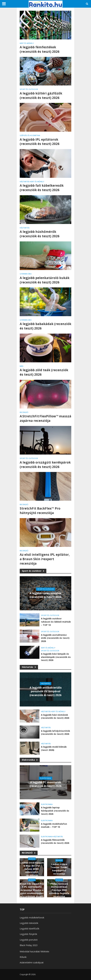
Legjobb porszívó (29, 940)
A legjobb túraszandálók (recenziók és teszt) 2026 (45, 595)
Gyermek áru (26, 274)
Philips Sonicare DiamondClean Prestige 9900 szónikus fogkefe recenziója (59, 890)
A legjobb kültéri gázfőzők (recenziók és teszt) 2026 (41, 95)
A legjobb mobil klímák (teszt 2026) (54, 748)
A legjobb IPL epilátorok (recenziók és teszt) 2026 (40, 142)
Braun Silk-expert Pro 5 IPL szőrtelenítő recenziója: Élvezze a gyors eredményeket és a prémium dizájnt (32, 890)
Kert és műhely (27, 43)
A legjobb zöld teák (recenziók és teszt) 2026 (44, 372)
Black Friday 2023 (29, 945)
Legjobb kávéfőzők (29, 929)
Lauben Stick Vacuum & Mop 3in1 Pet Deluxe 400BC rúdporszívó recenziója (32, 869)
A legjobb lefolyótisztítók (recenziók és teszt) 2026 (56, 732)
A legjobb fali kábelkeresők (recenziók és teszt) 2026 (42, 188)
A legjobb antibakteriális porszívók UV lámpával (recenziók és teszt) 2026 (46, 691)
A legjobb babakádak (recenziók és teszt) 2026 (45, 326)
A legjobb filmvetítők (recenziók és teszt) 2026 (55, 841)
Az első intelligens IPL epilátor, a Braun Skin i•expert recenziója (45, 559)
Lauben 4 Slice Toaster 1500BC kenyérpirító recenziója (59, 869)
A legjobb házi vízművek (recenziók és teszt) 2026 (55, 716)
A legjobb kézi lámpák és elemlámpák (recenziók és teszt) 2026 (56, 657)
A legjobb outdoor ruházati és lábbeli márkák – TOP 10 (56, 622)
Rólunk (23, 957)
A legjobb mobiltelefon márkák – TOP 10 (54, 825)
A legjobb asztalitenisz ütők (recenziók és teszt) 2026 (55, 638)
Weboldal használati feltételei (34, 951)
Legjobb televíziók (29, 923)
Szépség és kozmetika (30, 135)
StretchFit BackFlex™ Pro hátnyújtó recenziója (40, 511)
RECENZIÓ (24, 412)
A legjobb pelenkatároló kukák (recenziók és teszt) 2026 (45, 280)
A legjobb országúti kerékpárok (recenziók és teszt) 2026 (45, 465)
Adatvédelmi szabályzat (32, 962)
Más (22, 366)
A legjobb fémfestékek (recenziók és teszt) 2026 (40, 49)
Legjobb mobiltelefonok (32, 918)
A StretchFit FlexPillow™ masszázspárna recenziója (45, 418)
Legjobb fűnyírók (28, 934)
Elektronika (30, 760)
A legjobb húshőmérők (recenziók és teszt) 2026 (40, 234)
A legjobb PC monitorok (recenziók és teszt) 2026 (45, 784)
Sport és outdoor (29, 89)
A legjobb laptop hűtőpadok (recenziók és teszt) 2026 (55, 811)
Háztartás (25, 182)
